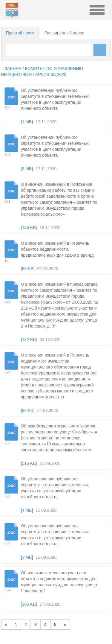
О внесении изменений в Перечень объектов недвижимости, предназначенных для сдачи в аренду (58, 249)
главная (12, 68)
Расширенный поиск (64, 33)
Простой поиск (20, 33)
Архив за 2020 (51, 74)
